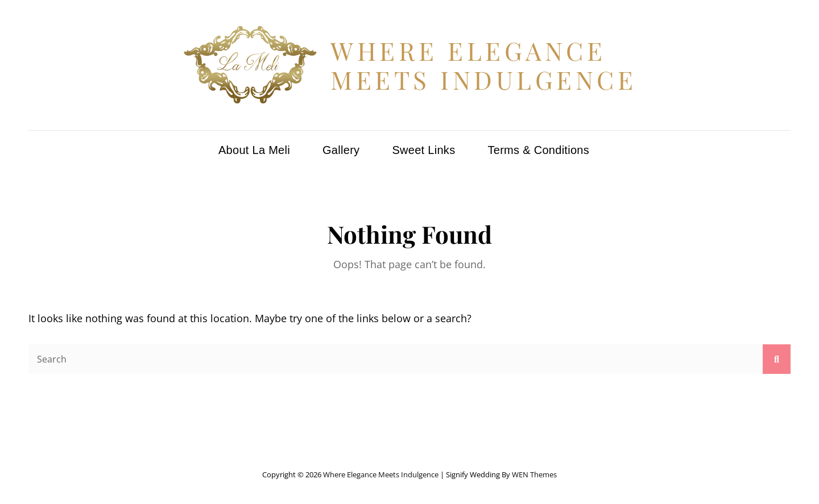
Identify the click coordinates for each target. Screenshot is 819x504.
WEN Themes (534, 474)
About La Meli (254, 150)
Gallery (341, 150)
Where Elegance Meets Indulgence (483, 65)
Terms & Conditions (538, 150)
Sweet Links (423, 150)
